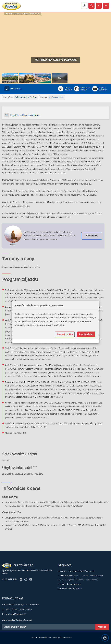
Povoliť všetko (86, 334)
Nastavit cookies (65, 334)
